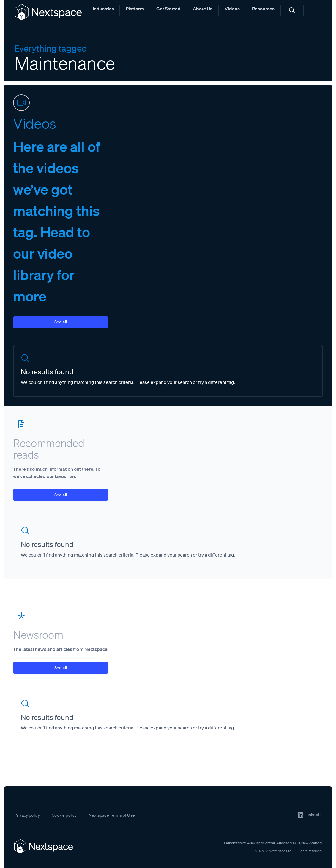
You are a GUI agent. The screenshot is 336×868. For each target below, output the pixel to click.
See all (61, 322)
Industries (103, 9)
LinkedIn (314, 815)
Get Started (168, 9)
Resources (263, 9)
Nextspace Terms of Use (112, 815)
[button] (292, 10)
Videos (232, 9)
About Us (203, 9)
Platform (135, 9)
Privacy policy (27, 815)
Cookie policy (64, 815)
